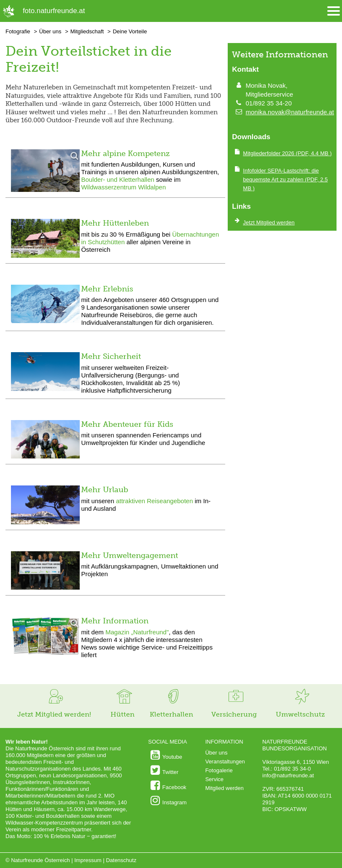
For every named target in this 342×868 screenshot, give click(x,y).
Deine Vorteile (130, 31)
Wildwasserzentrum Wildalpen (123, 187)
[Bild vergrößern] (45, 171)
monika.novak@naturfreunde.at (290, 112)
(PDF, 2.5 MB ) (285, 179)
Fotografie (18, 31)
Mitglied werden (225, 788)
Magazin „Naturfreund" (137, 632)
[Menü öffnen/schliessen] (334, 11)
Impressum (88, 860)
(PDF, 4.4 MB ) (287, 153)
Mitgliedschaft (87, 31)
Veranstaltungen (225, 762)
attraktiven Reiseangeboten (155, 501)
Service (214, 779)
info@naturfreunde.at (288, 775)
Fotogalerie (219, 770)
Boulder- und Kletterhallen (118, 179)
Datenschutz (121, 860)
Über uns (50, 31)
